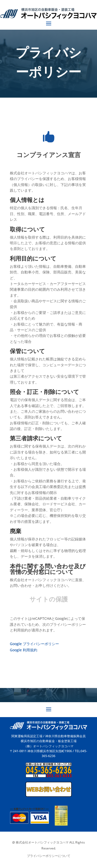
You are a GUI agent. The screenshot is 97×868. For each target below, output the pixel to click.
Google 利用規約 (24, 650)
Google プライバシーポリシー (34, 644)
